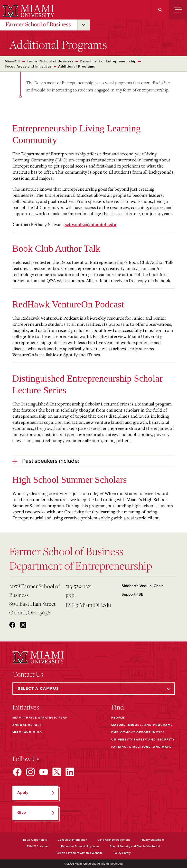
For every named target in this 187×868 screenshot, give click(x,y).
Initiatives (26, 707)
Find (118, 707)
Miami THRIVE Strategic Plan (40, 718)
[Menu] (178, 10)
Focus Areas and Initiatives (28, 66)
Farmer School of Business (38, 24)
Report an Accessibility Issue (80, 846)
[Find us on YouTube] (44, 772)
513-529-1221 (79, 586)
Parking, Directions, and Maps (141, 747)
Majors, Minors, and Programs (142, 725)
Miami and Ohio (27, 732)
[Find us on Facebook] (17, 772)
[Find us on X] (57, 772)
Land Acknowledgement (114, 840)
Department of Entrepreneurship (108, 61)
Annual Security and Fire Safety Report (135, 846)
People (118, 718)
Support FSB (132, 594)
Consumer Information (72, 840)
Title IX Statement (39, 846)
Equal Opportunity (35, 840)
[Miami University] (28, 11)
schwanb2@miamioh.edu (91, 225)
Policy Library (122, 853)
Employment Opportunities (138, 732)
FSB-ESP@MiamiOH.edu (88, 600)
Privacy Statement (152, 840)
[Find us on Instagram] (30, 772)
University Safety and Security (143, 740)
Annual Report (27, 725)
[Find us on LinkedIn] (70, 772)
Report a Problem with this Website (80, 853)
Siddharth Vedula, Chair (142, 586)
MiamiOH (13, 61)
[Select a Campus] (94, 689)
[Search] (160, 10)
